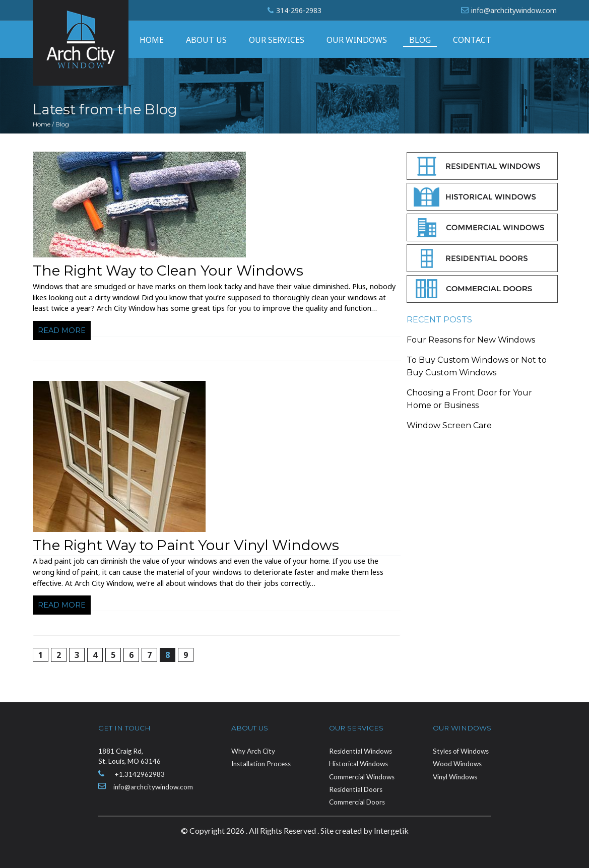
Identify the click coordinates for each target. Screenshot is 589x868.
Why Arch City (253, 751)
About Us (206, 40)
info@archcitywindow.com (514, 10)
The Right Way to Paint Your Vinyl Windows (186, 545)
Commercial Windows (362, 777)
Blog (420, 40)
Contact (472, 40)
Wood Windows (457, 764)
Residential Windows (361, 751)
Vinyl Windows (455, 777)
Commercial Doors (357, 802)
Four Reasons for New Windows (471, 340)
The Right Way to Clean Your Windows (168, 271)
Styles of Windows (461, 751)
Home (152, 40)
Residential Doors (356, 789)
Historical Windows (358, 764)
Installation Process (261, 764)
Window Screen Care (449, 425)
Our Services (277, 40)
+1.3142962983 (140, 774)
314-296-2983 (299, 10)
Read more (62, 330)
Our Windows (357, 40)
